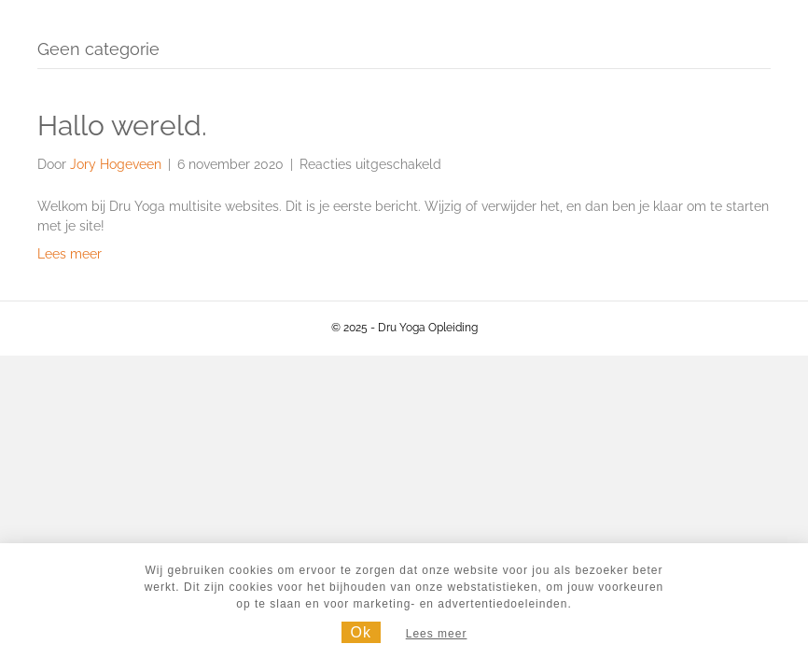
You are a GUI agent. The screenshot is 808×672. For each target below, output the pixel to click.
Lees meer (70, 254)
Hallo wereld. (122, 126)
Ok (361, 632)
